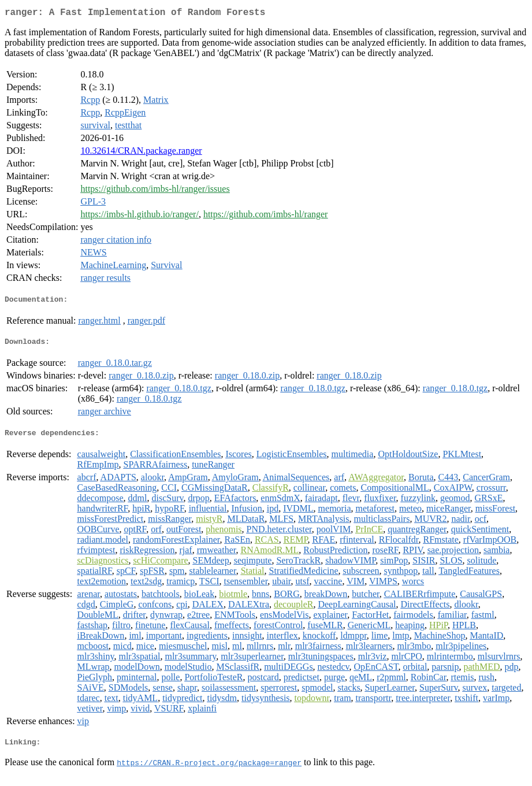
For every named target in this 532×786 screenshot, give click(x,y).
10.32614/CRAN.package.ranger (141, 153)
